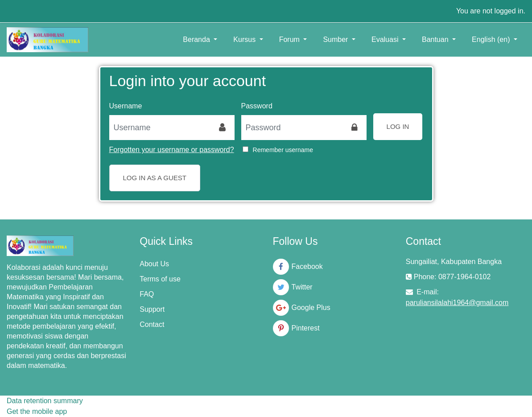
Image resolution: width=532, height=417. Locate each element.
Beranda (197, 39)
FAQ (147, 294)
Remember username (283, 150)
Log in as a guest (155, 178)
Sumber (336, 39)
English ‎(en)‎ (492, 39)
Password (257, 106)
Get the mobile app (37, 411)
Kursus (245, 39)
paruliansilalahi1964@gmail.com (457, 303)
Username (126, 106)
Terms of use (160, 279)
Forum (291, 39)
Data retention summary (45, 401)
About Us (154, 264)
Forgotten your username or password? (172, 150)
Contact (152, 324)
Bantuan (436, 39)
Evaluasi (386, 39)
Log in (398, 126)
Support (152, 309)
